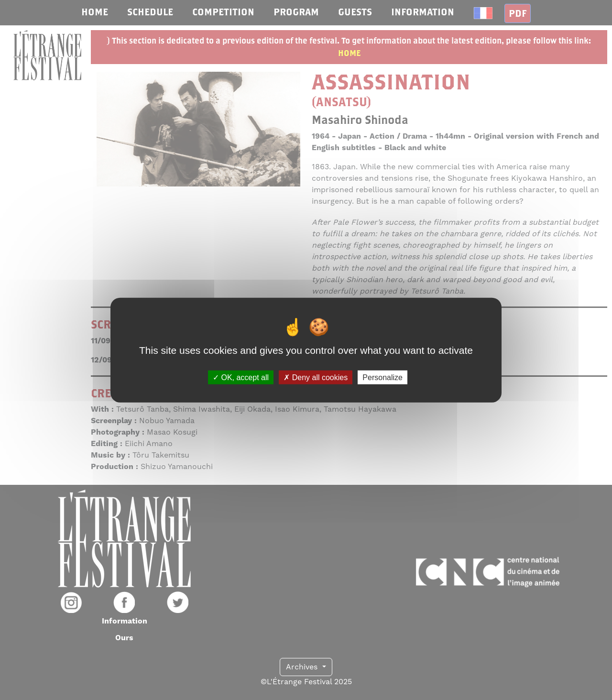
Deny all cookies (316, 377)
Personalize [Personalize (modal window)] (382, 377)
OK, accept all (241, 377)
